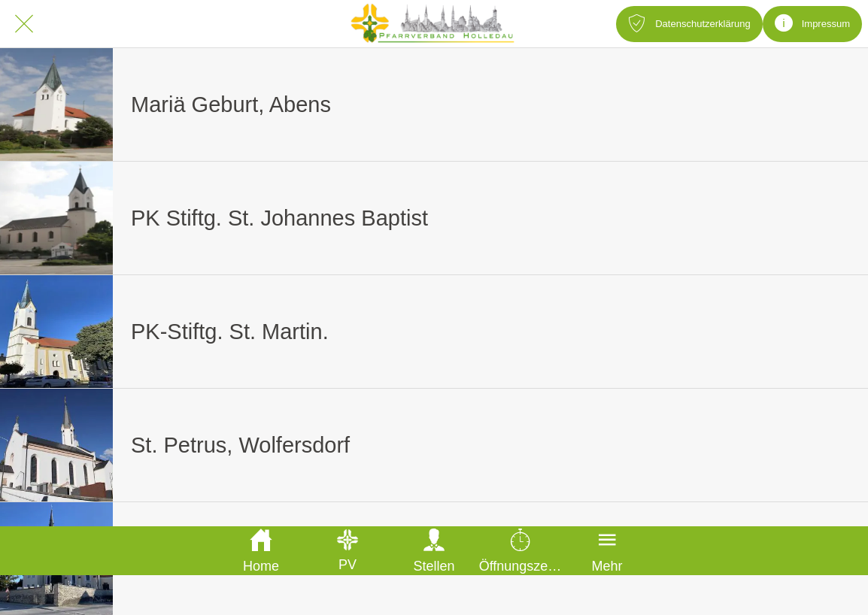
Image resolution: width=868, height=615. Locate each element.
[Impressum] (812, 24)
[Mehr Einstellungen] (607, 551)
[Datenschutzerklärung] (689, 24)
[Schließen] (24, 24)
